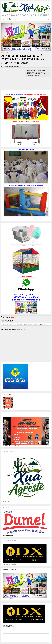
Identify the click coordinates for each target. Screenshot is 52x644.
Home (3, 53)
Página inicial (6, 631)
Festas (8, 53)
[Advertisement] (13, 78)
